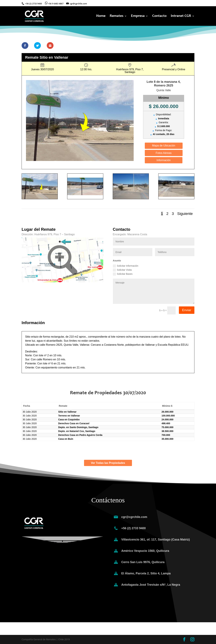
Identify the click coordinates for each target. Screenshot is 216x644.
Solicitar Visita (122, 270)
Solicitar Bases (123, 274)
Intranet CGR (181, 16)
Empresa (138, 16)
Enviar (187, 310)
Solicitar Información (126, 266)
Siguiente (185, 214)
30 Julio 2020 (30, 412)
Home (101, 16)
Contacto (159, 16)
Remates (117, 16)
